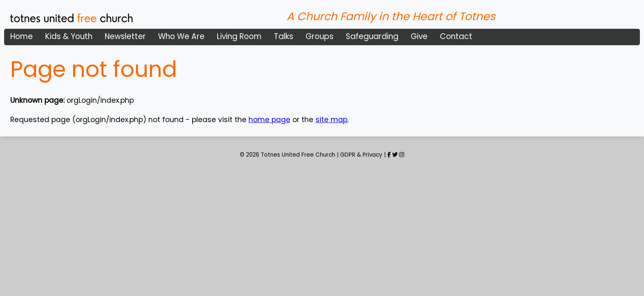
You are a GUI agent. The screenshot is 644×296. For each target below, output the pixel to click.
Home (22, 36)
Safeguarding (372, 36)
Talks (284, 36)
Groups (320, 36)
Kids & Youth (69, 36)
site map (331, 120)
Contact (456, 36)
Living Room (239, 36)
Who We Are (181, 36)
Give (419, 36)
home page (269, 120)
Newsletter (125, 36)
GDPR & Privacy (361, 155)
